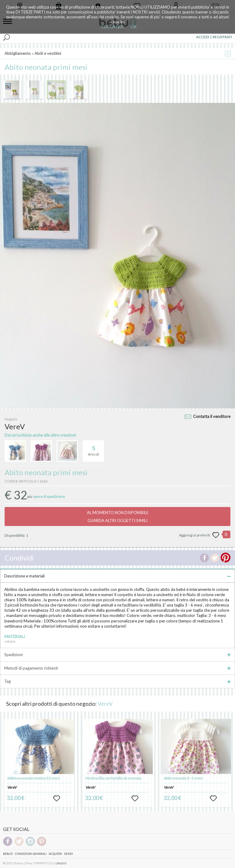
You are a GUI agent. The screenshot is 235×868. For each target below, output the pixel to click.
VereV (105, 704)
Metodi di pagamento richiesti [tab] (117, 668)
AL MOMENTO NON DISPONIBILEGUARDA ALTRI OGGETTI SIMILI (118, 517)
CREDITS (61, 863)
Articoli (93, 448)
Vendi (68, 854)
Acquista (55, 854)
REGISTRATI (222, 37)
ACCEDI (203, 37)
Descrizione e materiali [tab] (117, 576)
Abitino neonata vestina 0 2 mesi (33, 778)
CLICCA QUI (112, 27)
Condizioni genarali (31, 854)
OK (134, 27)
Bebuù (8, 854)
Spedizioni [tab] (117, 655)
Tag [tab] (117, 681)
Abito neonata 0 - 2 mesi (183, 778)
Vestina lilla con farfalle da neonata (113, 778)
